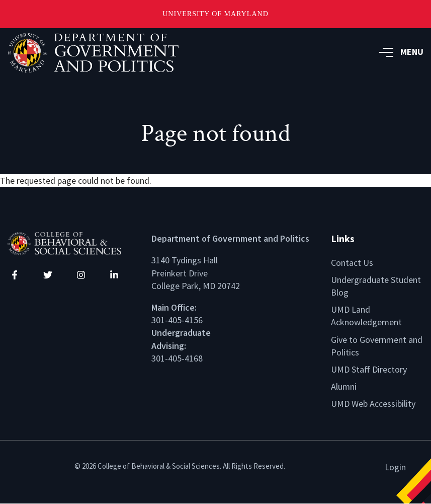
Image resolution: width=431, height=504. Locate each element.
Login (395, 467)
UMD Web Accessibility (373, 404)
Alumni (344, 386)
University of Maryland (215, 14)
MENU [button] (401, 52)
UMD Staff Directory (369, 369)
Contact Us (352, 263)
